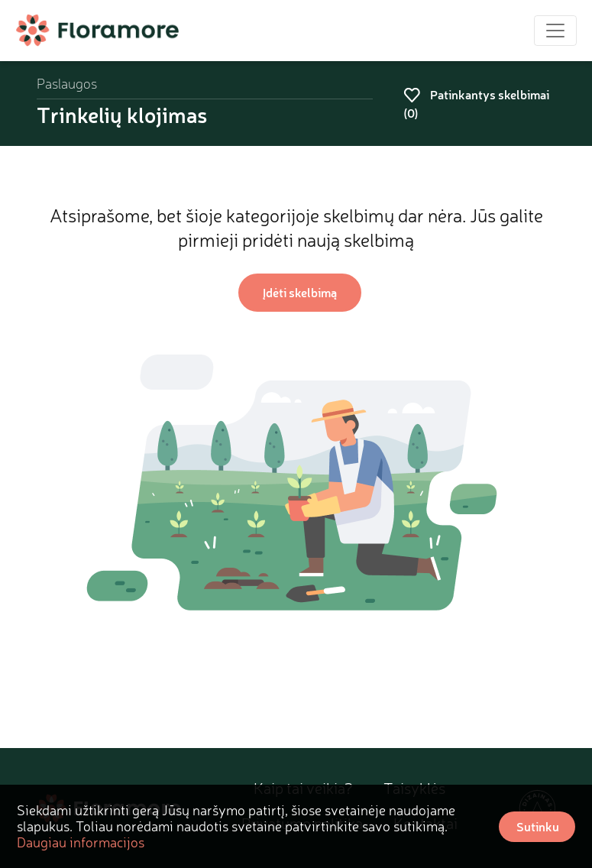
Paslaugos (67, 84)
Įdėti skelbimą (300, 292)
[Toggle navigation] (555, 31)
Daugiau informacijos (81, 842)
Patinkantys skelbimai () (476, 104)
